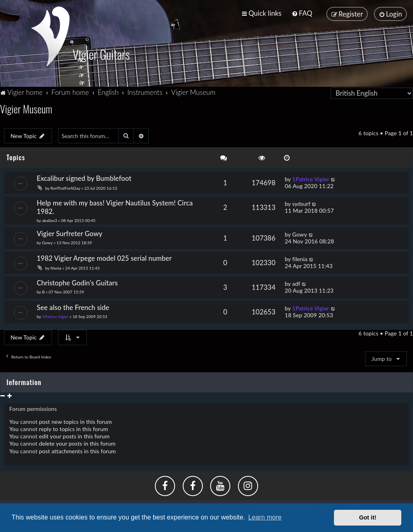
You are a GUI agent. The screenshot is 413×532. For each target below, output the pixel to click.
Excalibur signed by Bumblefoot (84, 177)
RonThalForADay (65, 187)
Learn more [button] (265, 517)
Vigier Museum (26, 108)
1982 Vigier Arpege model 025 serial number (104, 257)
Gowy (47, 242)
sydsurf (301, 203)
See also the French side (73, 307)
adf (296, 283)
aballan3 (49, 220)
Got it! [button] (368, 517)
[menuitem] (302, 13)
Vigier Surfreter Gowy (70, 233)
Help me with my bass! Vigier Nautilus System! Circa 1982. (115, 206)
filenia (56, 267)
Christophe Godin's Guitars (77, 282)
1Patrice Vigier (311, 178)
